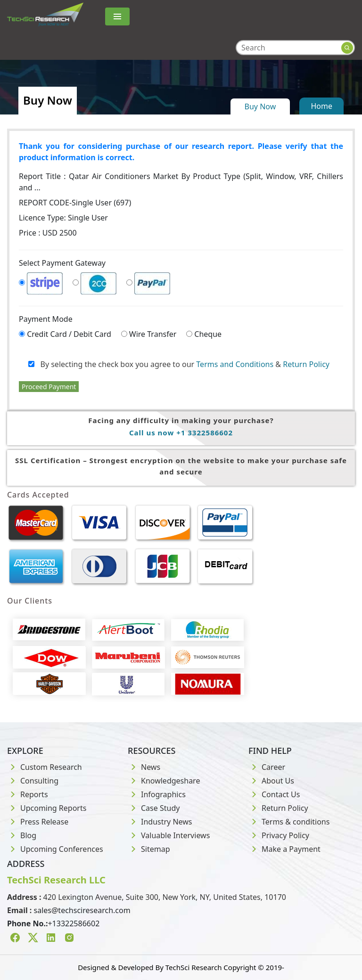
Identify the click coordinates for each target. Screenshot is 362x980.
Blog (22, 835)
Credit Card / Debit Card (69, 334)
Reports (28, 794)
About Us (271, 781)
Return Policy (306, 364)
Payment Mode (46, 319)
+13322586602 (74, 923)
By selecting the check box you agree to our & (179, 364)
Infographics (157, 794)
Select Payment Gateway (62, 263)
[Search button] (347, 48)
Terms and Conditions (235, 364)
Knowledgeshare (164, 781)
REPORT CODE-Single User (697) (75, 203)
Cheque (208, 334)
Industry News (160, 822)
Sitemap (149, 849)
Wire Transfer (153, 334)
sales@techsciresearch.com (82, 910)
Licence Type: (63, 218)
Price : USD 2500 (48, 233)
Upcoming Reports (47, 808)
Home (321, 106)
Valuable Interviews (169, 835)
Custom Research (45, 767)
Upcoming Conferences (55, 849)
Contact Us (274, 794)
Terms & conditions (289, 822)
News (144, 767)
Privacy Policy (279, 835)
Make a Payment (284, 849)
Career (267, 767)
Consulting (33, 781)
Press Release (38, 822)
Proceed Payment (49, 387)
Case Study (154, 808)
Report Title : (181, 182)
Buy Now (260, 106)
